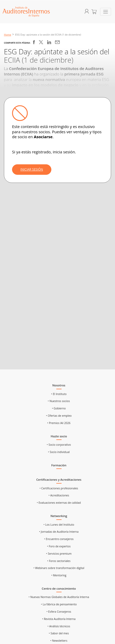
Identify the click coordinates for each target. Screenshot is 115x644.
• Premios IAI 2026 (59, 423)
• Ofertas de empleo (59, 416)
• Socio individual (59, 452)
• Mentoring (59, 575)
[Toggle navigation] (106, 12)
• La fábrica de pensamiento (59, 604)
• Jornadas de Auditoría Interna (59, 532)
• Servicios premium (59, 554)
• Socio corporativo (59, 445)
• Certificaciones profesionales (59, 488)
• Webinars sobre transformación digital (59, 568)
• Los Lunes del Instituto (59, 525)
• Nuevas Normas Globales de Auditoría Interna (59, 597)
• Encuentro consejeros (59, 539)
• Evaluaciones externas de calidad (59, 503)
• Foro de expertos (59, 546)
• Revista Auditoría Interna (59, 619)
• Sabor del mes (59, 633)
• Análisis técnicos (59, 626)
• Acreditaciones (59, 495)
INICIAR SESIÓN (32, 169)
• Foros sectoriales (59, 561)
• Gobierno (59, 408)
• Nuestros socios (59, 401)
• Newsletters (59, 641)
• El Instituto (59, 394)
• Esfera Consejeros (59, 612)
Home (8, 35)
